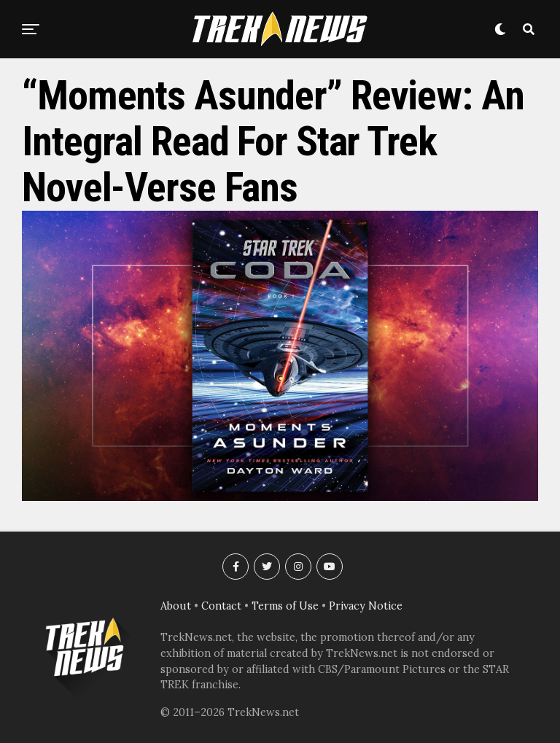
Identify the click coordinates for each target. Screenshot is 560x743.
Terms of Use (285, 606)
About (176, 606)
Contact (221, 606)
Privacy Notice (366, 606)
